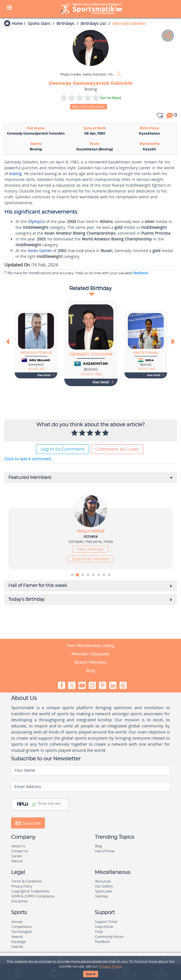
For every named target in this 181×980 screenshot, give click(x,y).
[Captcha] (53, 803)
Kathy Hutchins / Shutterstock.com (88, 75)
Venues (17, 922)
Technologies (22, 932)
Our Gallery (104, 886)
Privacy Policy (110, 966)
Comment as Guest (117, 449)
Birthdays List (93, 23)
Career (17, 856)
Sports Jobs (104, 891)
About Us (18, 846)
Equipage (19, 942)
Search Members (91, 662)
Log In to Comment (63, 449)
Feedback (102, 942)
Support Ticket (106, 922)
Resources (103, 881)
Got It (91, 974)
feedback (141, 273)
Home (17, 23)
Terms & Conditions (27, 881)
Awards (17, 937)
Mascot (17, 861)
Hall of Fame (105, 851)
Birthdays (65, 23)
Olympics (36, 221)
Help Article (104, 927)
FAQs (99, 932)
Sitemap (101, 896)
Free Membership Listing (90, 646)
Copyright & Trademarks (30, 891)
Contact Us (20, 851)
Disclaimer (20, 901)
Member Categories (90, 654)
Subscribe (28, 823)
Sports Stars (39, 23)
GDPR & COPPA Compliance (33, 896)
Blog (91, 671)
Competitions (22, 927)
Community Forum (109, 937)
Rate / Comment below (89, 107)
